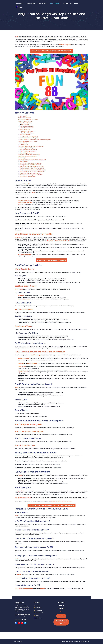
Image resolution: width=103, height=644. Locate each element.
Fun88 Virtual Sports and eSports (29, 138)
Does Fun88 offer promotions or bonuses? (32, 166)
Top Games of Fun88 (27, 128)
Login (77, 3)
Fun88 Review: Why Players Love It (28, 141)
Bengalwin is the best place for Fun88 (58, 241)
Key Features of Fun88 (24, 118)
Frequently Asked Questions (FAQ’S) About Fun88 (32, 160)
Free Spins (21, 363)
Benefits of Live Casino (28, 133)
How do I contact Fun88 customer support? (32, 171)
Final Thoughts (22, 158)
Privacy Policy (65, 641)
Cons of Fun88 (24, 145)
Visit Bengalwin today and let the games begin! (22, 615)
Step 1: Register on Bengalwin (28, 148)
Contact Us (77, 641)
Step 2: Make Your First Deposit (28, 150)
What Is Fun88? (22, 116)
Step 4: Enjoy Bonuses (26, 153)
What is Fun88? (24, 161)
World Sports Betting (26, 123)
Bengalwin (21, 3)
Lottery (20, 204)
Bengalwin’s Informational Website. (61, 501)
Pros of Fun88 (24, 143)
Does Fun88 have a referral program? (30, 173)
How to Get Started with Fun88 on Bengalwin (31, 146)
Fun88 (17, 36)
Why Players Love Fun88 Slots (30, 136)
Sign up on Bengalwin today (23, 498)
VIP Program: (22, 367)
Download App (67, 3)
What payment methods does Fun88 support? (33, 170)
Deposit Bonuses (32, 363)
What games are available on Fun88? (30, 165)
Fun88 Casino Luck (25, 130)
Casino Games (32, 3)
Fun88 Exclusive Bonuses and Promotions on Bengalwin (35, 140)
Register (43, 588)
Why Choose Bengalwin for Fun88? (28, 119)
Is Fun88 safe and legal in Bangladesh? (31, 163)
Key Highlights (25, 124)
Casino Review (56, 3)
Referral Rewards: (23, 370)
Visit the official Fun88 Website (24, 588)
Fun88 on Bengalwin (65, 45)
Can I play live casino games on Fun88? (31, 175)
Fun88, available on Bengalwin (24, 491)
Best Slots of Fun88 (25, 135)
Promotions (44, 3)
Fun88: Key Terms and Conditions (28, 156)
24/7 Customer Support (25, 254)
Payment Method (85, 641)
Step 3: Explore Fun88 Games (28, 151)
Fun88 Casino (19, 289)
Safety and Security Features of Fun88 (29, 155)
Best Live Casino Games (27, 126)
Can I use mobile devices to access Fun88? (32, 168)
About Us (71, 641)
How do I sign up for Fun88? (28, 177)
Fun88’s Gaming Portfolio (25, 121)
